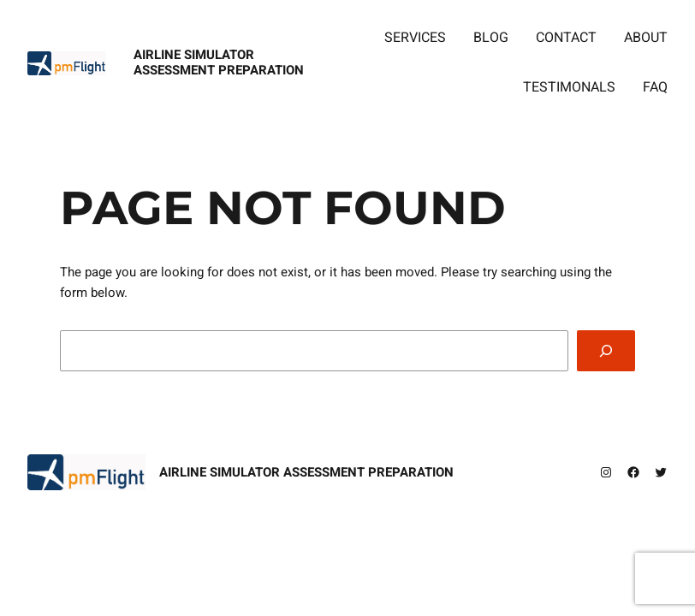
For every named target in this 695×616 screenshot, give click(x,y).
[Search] (606, 351)
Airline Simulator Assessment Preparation (219, 62)
